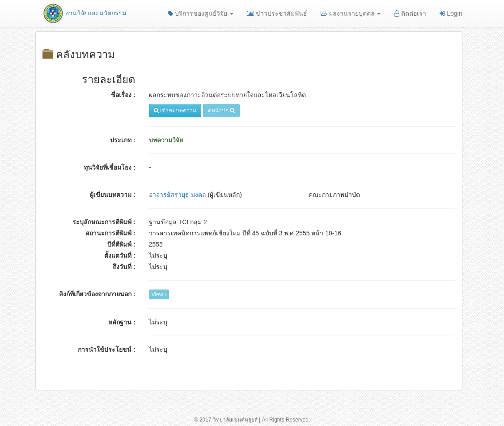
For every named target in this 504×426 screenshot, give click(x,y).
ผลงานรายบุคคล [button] (351, 13)
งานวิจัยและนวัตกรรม (84, 13)
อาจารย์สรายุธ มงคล (178, 195)
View (159, 294)
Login (451, 13)
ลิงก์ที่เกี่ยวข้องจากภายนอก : (97, 294)
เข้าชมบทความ (175, 111)
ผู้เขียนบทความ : (113, 195)
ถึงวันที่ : (124, 267)
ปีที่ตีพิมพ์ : (121, 244)
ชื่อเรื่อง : (123, 95)
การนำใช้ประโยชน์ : (107, 349)
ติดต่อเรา (410, 13)
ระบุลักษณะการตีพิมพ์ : (104, 222)
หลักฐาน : (122, 322)
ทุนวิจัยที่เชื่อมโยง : (110, 167)
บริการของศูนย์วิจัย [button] (201, 13)
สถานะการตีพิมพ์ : (110, 233)
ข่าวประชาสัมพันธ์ (277, 13)
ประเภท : (123, 140)
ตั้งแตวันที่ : (120, 256)
